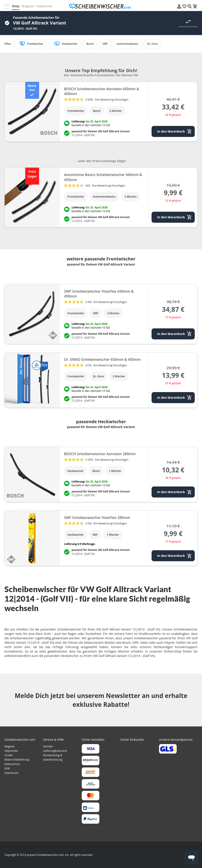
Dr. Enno (153, 44)
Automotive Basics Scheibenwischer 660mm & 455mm (103, 177)
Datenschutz (12, 764)
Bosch (90, 44)
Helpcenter (44, 6)
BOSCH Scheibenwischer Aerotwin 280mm (100, 454)
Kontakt (48, 746)
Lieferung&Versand (55, 751)
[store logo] (101, 6)
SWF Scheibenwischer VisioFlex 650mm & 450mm (99, 294)
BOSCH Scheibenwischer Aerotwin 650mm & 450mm (102, 91)
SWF (105, 44)
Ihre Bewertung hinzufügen (112, 100)
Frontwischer (35, 44)
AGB (7, 768)
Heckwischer (70, 44)
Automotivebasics (127, 44)
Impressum (11, 773)
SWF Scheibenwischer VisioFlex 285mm (97, 518)
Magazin (28, 6)
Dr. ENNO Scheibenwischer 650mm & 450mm (102, 359)
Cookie (9, 755)
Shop (16, 6)
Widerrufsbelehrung (17, 760)
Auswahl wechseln (188, 26)
